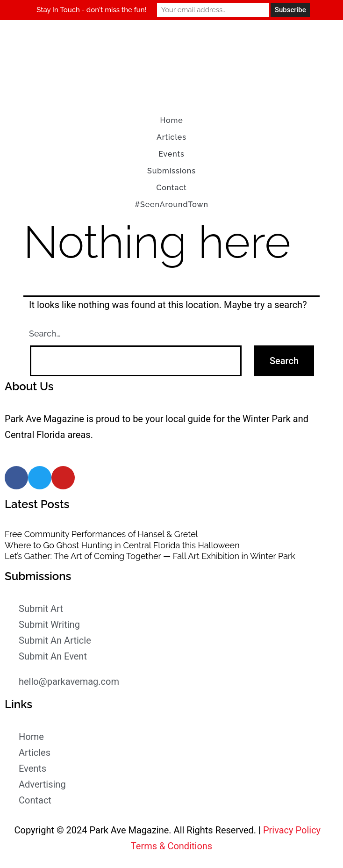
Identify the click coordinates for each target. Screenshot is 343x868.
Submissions (171, 171)
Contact (171, 188)
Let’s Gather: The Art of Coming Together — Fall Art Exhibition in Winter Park (150, 556)
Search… (45, 334)
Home (171, 120)
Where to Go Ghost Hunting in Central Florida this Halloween (122, 545)
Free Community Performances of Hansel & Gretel (101, 534)
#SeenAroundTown (171, 204)
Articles (171, 137)
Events (171, 154)
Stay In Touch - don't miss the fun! (91, 10)
